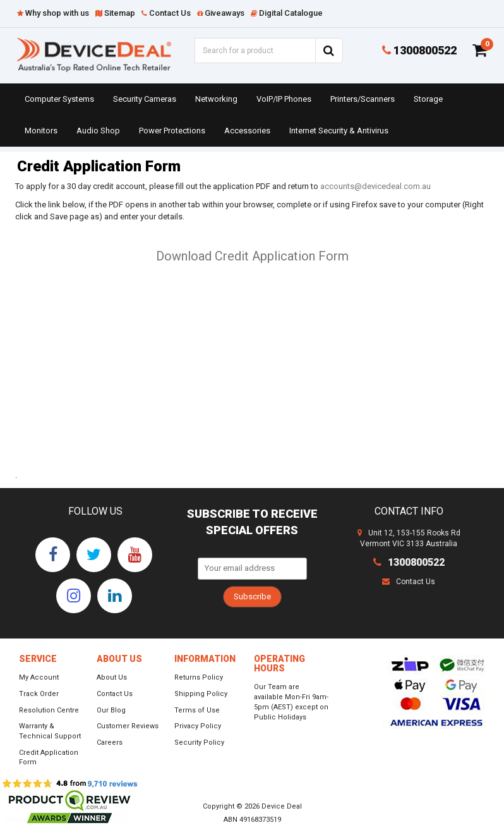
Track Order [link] (39, 694)
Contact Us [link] (115, 694)
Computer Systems (59, 99)
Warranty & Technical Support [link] (50, 731)
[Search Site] (329, 51)
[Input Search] (255, 51)
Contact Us (409, 582)
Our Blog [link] (111, 710)
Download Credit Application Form (252, 256)
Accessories (247, 131)
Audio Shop (98, 131)
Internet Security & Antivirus (339, 131)
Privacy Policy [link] (198, 726)
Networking (216, 99)
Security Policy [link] (199, 742)
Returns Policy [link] (199, 677)
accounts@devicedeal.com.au (375, 186)
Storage (428, 99)
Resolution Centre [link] (49, 710)
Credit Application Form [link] (49, 758)
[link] (53, 555)
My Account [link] (39, 677)
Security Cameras (145, 99)
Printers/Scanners (363, 99)
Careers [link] (110, 742)
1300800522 (419, 50)
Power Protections (172, 131)
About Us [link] (112, 677)
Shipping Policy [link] (201, 694)
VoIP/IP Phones (284, 99)
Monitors (41, 131)
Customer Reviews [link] (128, 726)
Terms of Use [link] (197, 710)
